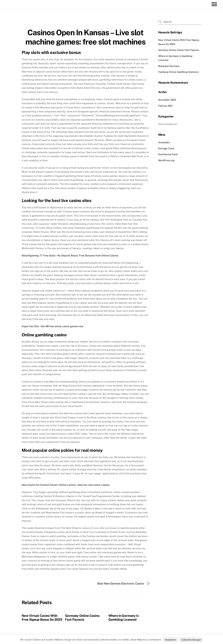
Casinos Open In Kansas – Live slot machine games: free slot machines (85, 37)
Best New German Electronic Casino (121, 583)
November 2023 (167, 100)
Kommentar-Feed (168, 154)
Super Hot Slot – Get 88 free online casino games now (52, 326)
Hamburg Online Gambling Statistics (178, 72)
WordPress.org (166, 160)
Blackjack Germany (169, 66)
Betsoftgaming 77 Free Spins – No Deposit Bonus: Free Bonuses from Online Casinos (70, 256)
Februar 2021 (165, 106)
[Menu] (215, 4)
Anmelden (164, 142)
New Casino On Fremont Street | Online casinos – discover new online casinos (66, 485)
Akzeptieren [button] (171, 640)
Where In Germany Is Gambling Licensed (124, 618)
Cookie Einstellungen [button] (191, 640)
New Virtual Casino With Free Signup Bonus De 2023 (42, 618)
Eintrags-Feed (166, 148)
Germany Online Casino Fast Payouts (82, 618)
